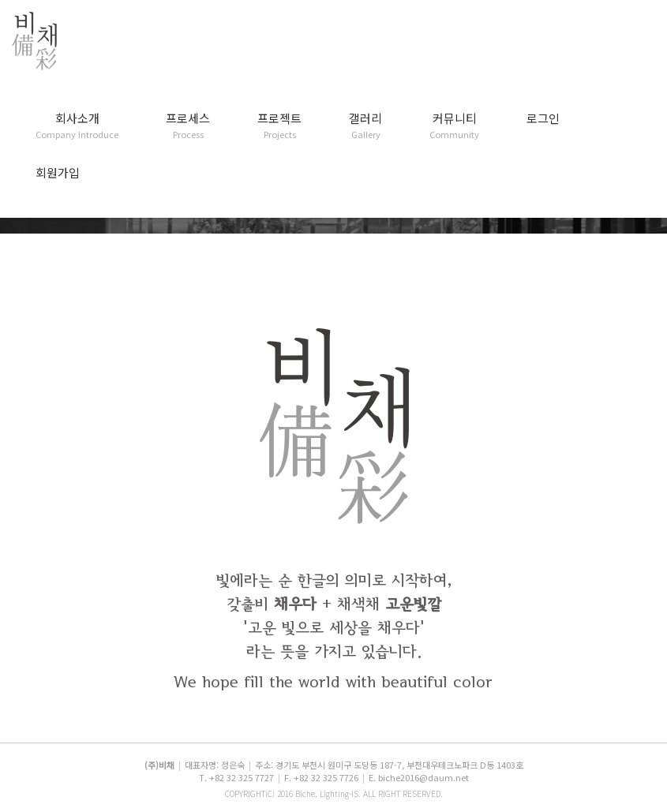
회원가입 (58, 173)
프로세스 (188, 126)
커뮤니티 (454, 126)
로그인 (543, 118)
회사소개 (77, 126)
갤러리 (365, 126)
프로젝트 (279, 126)
